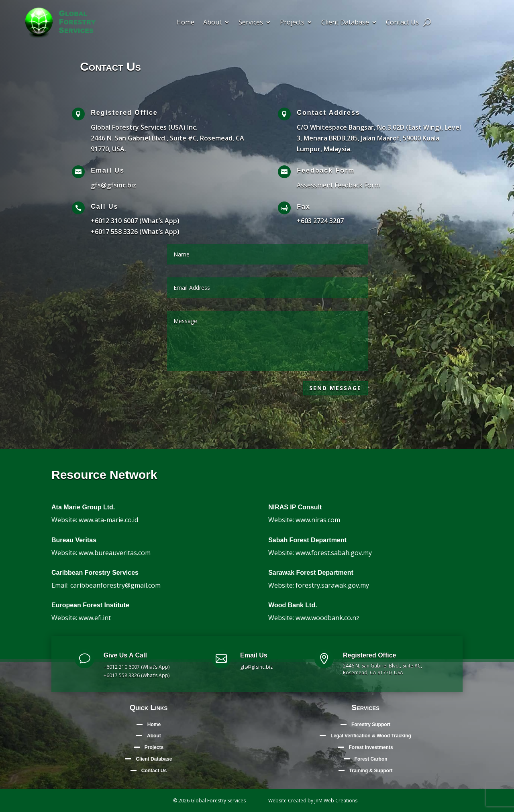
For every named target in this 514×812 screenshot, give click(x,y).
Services (251, 23)
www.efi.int (95, 618)
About (212, 23)
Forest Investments (371, 747)
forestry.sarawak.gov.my (332, 585)
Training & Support (371, 771)
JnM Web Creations (336, 801)
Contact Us (402, 23)
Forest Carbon (371, 759)
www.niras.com (318, 520)
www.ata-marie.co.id (108, 520)
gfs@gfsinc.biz (113, 185)
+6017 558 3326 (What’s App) (135, 232)
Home (185, 23)
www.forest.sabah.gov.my (334, 553)
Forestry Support (371, 724)
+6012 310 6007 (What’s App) (135, 221)
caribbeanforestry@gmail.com (115, 585)
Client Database (345, 23)
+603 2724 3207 (320, 221)
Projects (292, 23)
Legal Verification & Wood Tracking (371, 736)
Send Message (335, 388)
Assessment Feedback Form (338, 185)
